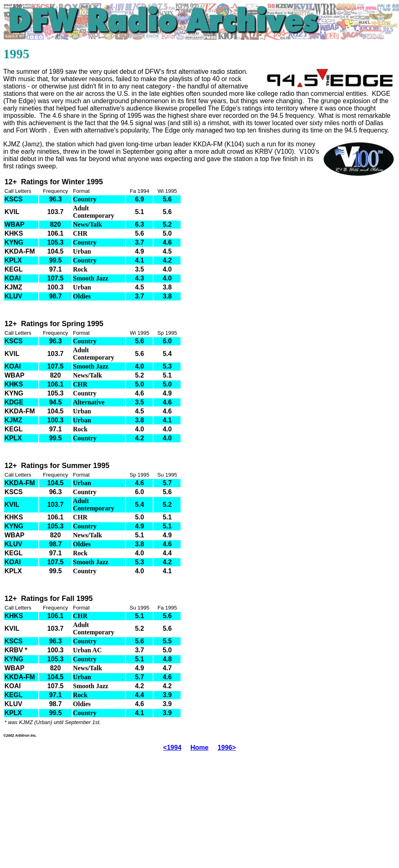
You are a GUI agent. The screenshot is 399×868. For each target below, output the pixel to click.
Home (199, 748)
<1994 (172, 748)
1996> (227, 748)
